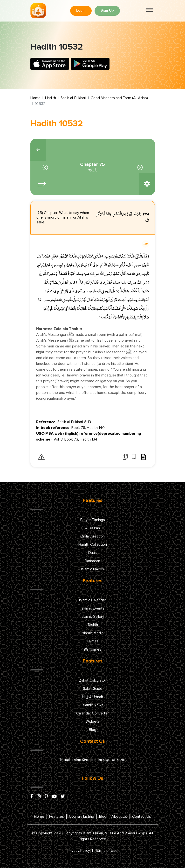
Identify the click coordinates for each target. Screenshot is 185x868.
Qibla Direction (92, 536)
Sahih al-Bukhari (73, 98)
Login (81, 11)
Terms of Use (106, 851)
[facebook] (32, 797)
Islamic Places (92, 569)
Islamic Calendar (92, 600)
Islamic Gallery (92, 617)
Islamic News (93, 705)
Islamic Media (92, 633)
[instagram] (39, 797)
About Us (119, 817)
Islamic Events (93, 608)
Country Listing (82, 817)
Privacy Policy (79, 851)
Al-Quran (92, 528)
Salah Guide (93, 689)
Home (35, 98)
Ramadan (92, 561)
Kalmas (92, 641)
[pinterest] (46, 797)
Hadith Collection (93, 544)
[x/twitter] (63, 797)
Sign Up (107, 11)
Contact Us (142, 817)
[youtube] (54, 797)
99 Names (92, 649)
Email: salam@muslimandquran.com (93, 760)
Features (57, 817)
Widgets (93, 721)
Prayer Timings (93, 520)
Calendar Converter (92, 713)
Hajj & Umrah (92, 697)
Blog (93, 730)
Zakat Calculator (92, 680)
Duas (92, 553)
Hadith (51, 98)
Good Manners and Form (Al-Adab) (119, 98)
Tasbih (93, 625)
